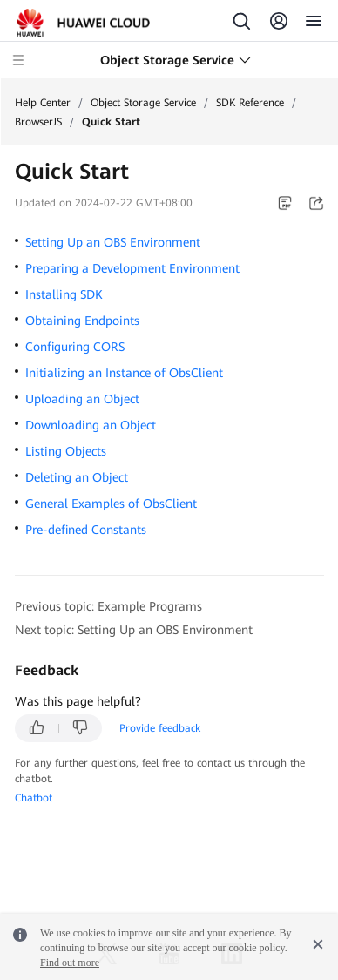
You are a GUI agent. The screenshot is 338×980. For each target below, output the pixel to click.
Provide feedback (160, 728)
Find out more (70, 963)
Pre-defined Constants (86, 530)
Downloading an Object (91, 425)
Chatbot (34, 798)
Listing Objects (66, 451)
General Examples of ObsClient (111, 504)
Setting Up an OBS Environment (113, 242)
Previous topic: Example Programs (108, 606)
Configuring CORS (75, 347)
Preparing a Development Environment (132, 268)
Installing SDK (64, 294)
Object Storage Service (143, 103)
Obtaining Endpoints (82, 321)
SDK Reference (250, 103)
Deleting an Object (77, 477)
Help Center (43, 103)
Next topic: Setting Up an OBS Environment (134, 630)
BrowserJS (38, 122)
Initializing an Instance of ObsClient (124, 373)
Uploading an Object (82, 399)
